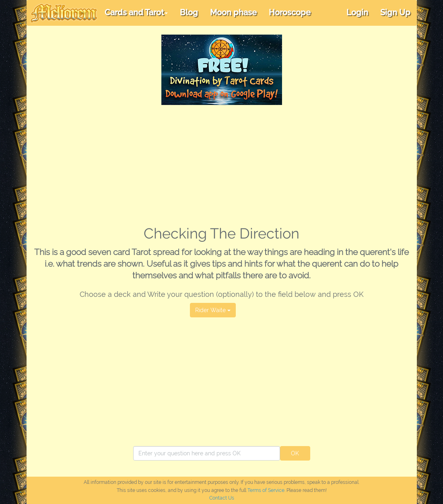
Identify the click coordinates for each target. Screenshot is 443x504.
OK (295, 453)
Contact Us (222, 498)
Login (357, 12)
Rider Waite (213, 310)
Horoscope (290, 12)
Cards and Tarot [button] (136, 12)
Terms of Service (266, 490)
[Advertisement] (222, 165)
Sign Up (395, 12)
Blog (189, 12)
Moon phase (233, 12)
